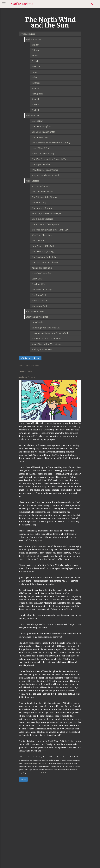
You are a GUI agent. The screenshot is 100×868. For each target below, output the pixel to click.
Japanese (36, 83)
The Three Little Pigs (42, 290)
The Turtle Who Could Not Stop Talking (51, 143)
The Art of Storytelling (43, 252)
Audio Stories (33, 116)
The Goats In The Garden (43, 132)
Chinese (36, 50)
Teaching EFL (38, 284)
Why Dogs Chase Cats (42, 235)
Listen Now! (37, 121)
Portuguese (37, 94)
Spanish (36, 99)
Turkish (36, 110)
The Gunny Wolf (39, 306)
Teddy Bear (37, 279)
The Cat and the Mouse (43, 192)
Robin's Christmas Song (43, 154)
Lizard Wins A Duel (41, 148)
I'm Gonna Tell (39, 295)
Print (37, 358)
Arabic (35, 56)
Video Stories (33, 181)
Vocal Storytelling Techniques (46, 339)
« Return (25, 358)
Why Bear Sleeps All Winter (45, 170)
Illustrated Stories (35, 311)
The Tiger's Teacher (41, 165)
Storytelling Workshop (37, 317)
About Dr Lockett (40, 301)
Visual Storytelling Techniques (47, 344)
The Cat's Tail (38, 241)
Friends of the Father (42, 273)
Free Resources (28, 34)
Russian (35, 105)
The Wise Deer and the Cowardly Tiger (50, 159)
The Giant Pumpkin (41, 126)
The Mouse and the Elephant (45, 224)
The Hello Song (39, 203)
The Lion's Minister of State (45, 262)
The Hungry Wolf (40, 137)
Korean (35, 88)
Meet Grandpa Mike (41, 186)
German (36, 67)
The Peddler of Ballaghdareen (46, 257)
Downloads (37, 322)
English (35, 45)
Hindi (34, 72)
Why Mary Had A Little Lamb (46, 175)
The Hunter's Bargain (42, 208)
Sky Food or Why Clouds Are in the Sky (50, 230)
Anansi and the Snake (42, 268)
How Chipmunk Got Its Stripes (46, 213)
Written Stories (34, 39)
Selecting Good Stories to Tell (46, 328)
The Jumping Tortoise (42, 219)
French (35, 61)
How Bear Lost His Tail (43, 246)
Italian (35, 77)
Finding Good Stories (42, 350)
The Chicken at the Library (44, 197)
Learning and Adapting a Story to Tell (50, 333)
